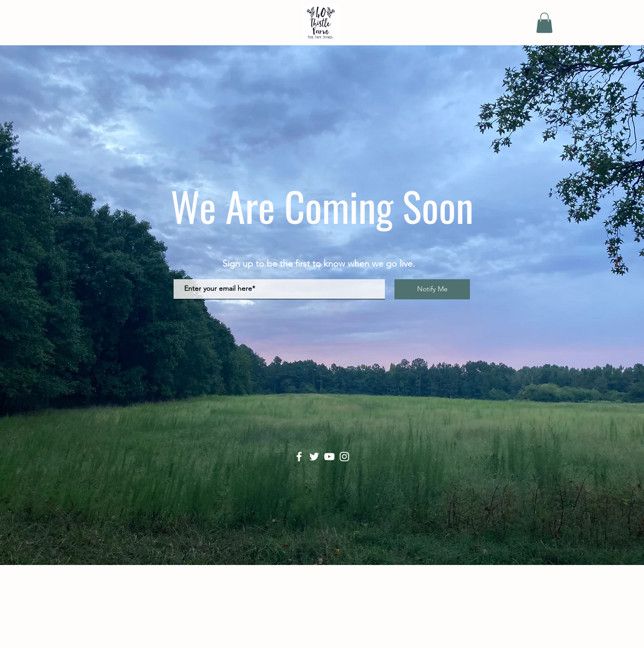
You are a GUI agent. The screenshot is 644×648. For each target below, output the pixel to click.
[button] (544, 23)
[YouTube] (329, 457)
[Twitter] (314, 457)
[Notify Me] (432, 289)
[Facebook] (299, 457)
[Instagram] (344, 457)
